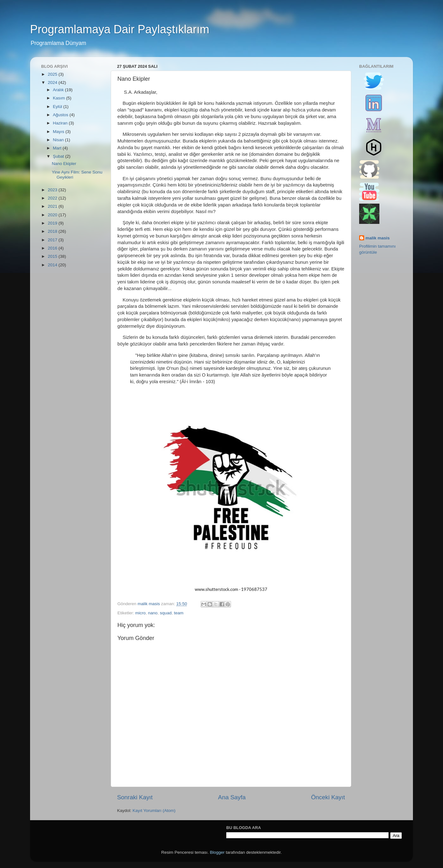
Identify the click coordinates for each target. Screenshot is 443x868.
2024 (53, 82)
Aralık (59, 90)
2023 (53, 190)
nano (153, 613)
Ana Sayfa (232, 797)
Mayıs (59, 132)
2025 (53, 74)
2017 (53, 240)
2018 (53, 231)
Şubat (59, 156)
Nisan (59, 140)
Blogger (217, 852)
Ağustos (61, 115)
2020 (53, 215)
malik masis (378, 238)
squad (166, 613)
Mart (58, 148)
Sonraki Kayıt (135, 797)
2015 (53, 256)
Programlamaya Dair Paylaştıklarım (120, 29)
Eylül (58, 107)
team (179, 613)
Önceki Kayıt (328, 797)
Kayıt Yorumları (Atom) (154, 811)
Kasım (59, 98)
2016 (53, 248)
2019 (53, 223)
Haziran (61, 123)
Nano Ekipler (64, 164)
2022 (53, 198)
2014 (53, 265)
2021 (53, 206)
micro (140, 613)
